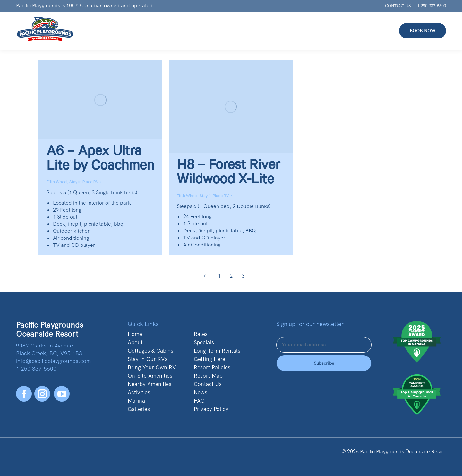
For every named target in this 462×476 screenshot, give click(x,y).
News (201, 392)
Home (135, 334)
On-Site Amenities (150, 376)
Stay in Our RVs (148, 359)
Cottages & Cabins (150, 351)
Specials (204, 342)
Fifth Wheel (57, 182)
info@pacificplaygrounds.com (53, 361)
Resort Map (208, 376)
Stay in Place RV (84, 182)
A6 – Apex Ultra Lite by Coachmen (100, 160)
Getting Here (210, 359)
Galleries (139, 409)
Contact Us (208, 384)
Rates (201, 334)
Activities (139, 392)
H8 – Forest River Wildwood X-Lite (228, 174)
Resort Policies (212, 367)
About (135, 342)
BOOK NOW (423, 31)
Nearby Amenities (150, 384)
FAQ (199, 401)
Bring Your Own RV (152, 367)
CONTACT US (398, 6)
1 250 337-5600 (432, 6)
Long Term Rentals (217, 351)
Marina (136, 401)
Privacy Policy (211, 409)
